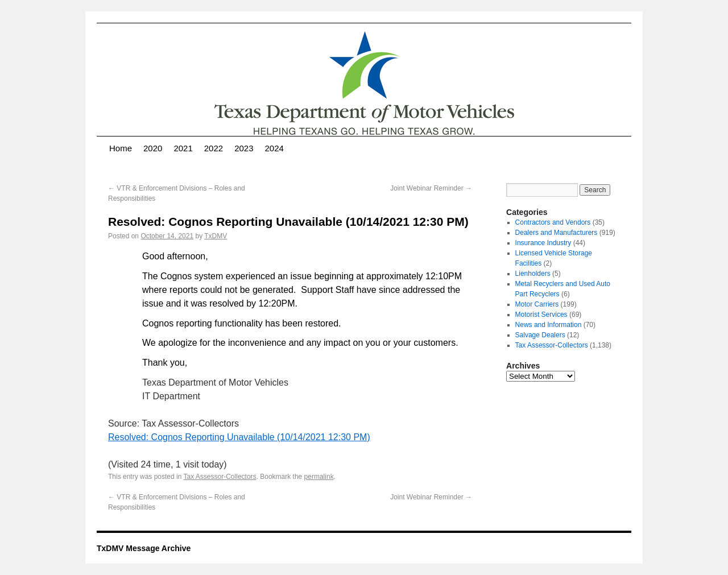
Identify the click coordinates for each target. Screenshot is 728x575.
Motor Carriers (537, 304)
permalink (319, 477)
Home (121, 148)
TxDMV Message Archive (144, 548)
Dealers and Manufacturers (557, 233)
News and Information (549, 325)
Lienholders (533, 274)
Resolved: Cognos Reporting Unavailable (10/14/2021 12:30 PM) (239, 437)
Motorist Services (541, 315)
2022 (214, 148)
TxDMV (216, 236)
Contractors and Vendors (553, 222)
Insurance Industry (543, 243)
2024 (274, 148)
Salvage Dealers (540, 335)
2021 (183, 148)
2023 (244, 148)
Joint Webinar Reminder (431, 188)
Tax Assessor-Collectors (220, 477)
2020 (153, 148)
